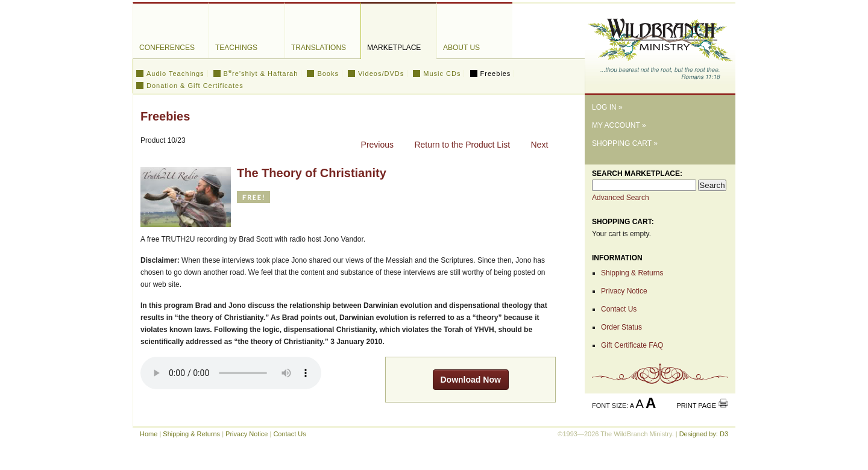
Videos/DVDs (381, 74)
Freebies (496, 74)
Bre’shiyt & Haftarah (261, 74)
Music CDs (442, 74)
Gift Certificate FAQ (632, 345)
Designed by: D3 (704, 434)
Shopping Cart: (623, 222)
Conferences (167, 48)
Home (149, 434)
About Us (461, 48)
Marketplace (394, 48)
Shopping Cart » (625, 143)
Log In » (607, 107)
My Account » (619, 125)
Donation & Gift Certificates (195, 86)
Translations (319, 48)
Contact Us (619, 309)
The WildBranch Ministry (660, 44)
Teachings (236, 48)
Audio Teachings (175, 74)
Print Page (696, 406)
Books (328, 74)
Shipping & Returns (632, 273)
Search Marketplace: (637, 174)
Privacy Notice (624, 291)
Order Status (621, 327)
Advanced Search (621, 198)
